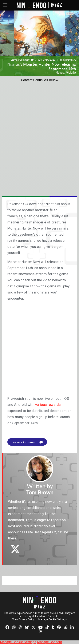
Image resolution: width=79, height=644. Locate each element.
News (60, 72)
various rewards (48, 405)
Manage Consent (50, 642)
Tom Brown (66, 60)
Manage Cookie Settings (53, 619)
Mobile (71, 72)
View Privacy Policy (23, 619)
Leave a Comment (22, 60)
